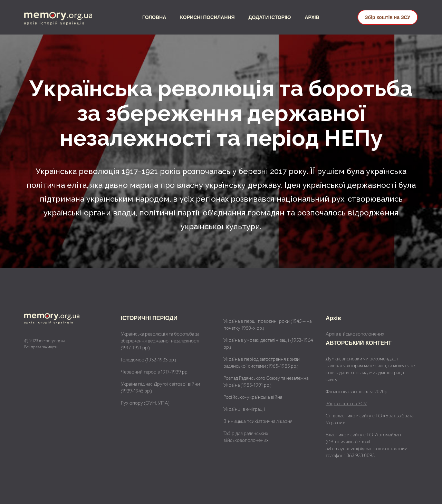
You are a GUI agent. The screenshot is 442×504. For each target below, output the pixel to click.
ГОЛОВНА (154, 17)
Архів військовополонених (355, 334)
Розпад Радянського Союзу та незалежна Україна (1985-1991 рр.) (266, 382)
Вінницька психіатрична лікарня (258, 421)
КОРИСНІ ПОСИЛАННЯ (207, 17)
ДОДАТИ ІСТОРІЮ (270, 17)
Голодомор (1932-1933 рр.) (148, 360)
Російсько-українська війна (253, 397)
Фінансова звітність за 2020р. (357, 392)
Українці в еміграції (244, 409)
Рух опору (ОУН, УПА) (145, 403)
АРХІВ (312, 17)
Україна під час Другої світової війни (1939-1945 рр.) (160, 388)
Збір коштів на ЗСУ (388, 17)
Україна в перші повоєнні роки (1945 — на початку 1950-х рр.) (267, 325)
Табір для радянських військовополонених (246, 437)
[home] (64, 17)
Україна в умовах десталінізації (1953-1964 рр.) (268, 344)
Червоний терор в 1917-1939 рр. (155, 372)
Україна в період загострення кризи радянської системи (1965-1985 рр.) (262, 363)
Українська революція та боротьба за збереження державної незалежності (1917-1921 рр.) (160, 341)
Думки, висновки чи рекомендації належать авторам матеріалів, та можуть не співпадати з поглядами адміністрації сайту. (370, 369)
